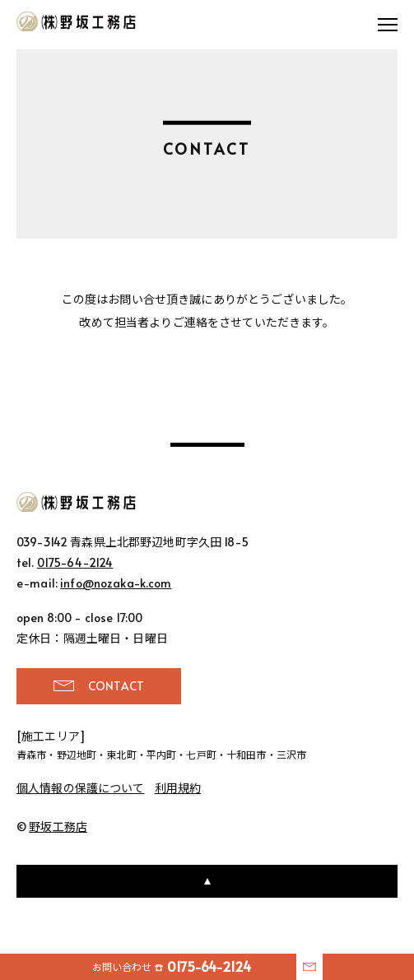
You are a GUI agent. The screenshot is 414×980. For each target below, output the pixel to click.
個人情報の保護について (81, 788)
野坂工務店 (77, 21)
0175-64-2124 (75, 562)
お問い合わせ (172, 966)
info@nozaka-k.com (116, 583)
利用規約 (178, 788)
